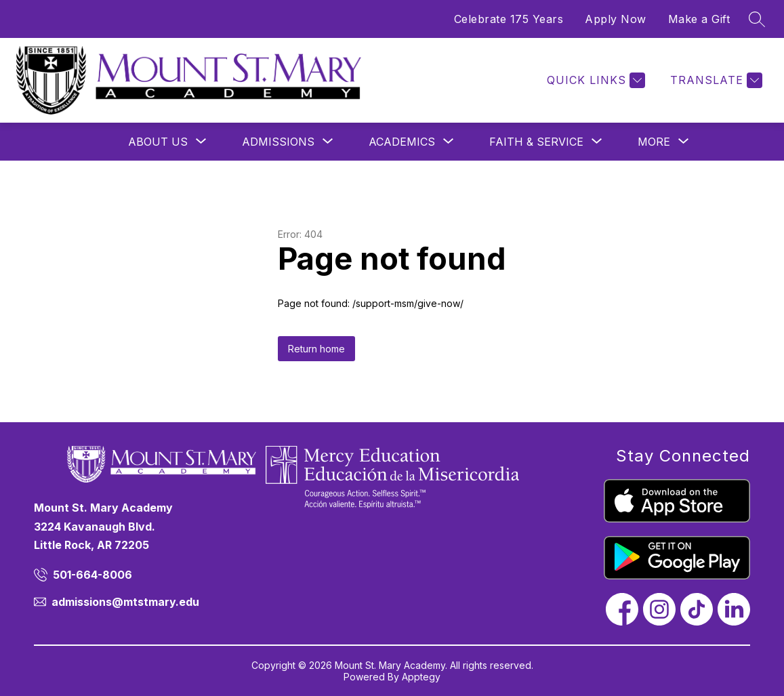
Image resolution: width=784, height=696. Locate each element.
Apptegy (421, 677)
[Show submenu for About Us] (158, 142)
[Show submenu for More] (654, 142)
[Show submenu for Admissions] (278, 142)
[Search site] (757, 19)
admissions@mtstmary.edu (125, 602)
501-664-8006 (92, 575)
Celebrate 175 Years (509, 19)
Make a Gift (699, 19)
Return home (316, 349)
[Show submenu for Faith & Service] (536, 142)
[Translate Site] (715, 80)
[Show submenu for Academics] (402, 142)
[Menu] (574, 80)
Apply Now (616, 19)
